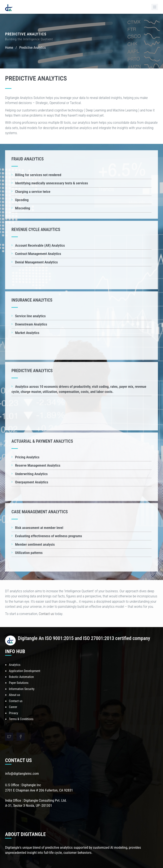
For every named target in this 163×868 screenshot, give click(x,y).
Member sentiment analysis (35, 544)
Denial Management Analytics (36, 262)
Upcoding (22, 200)
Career (13, 707)
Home (9, 48)
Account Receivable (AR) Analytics (40, 245)
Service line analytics (30, 316)
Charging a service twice (33, 192)
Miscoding (23, 208)
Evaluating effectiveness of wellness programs (48, 536)
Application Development (25, 671)
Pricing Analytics (27, 457)
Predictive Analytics (32, 48)
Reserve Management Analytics (38, 465)
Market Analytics (27, 333)
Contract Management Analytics (38, 254)
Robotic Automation (21, 677)
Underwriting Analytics (31, 474)
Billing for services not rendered (38, 175)
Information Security (22, 689)
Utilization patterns (29, 553)
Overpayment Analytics (32, 482)
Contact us (46, 614)
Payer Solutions (19, 683)
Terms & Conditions (21, 719)
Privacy (13, 713)
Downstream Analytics (31, 324)
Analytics (15, 665)
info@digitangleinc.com (22, 773)
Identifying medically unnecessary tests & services (52, 183)
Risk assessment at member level (39, 528)
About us (15, 695)
